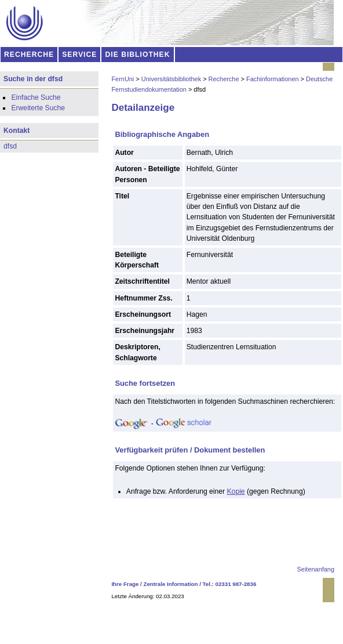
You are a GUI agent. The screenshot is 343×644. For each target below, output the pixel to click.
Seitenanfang (316, 569)
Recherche (224, 79)
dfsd (10, 146)
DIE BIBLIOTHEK (138, 55)
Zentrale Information (171, 584)
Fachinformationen (273, 79)
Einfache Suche (36, 97)
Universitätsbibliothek (171, 79)
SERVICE (79, 55)
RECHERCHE (29, 55)
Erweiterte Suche (38, 108)
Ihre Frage (125, 584)
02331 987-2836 (236, 584)
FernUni (123, 79)
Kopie (236, 491)
